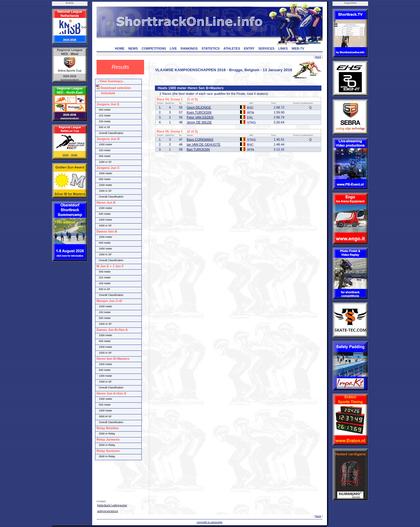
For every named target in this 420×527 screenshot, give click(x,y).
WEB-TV (298, 48)
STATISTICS (211, 48)
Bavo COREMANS (200, 139)
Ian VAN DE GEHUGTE (204, 144)
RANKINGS (189, 48)
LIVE (173, 48)
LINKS (283, 48)
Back (318, 57)
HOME (120, 48)
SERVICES (266, 48)
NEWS (133, 48)
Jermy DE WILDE (199, 122)
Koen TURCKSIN (199, 112)
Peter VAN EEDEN (200, 117)
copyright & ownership (210, 522)
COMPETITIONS (154, 48)
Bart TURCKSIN (198, 149)
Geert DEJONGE (199, 107)
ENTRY (249, 48)
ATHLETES (232, 48)
